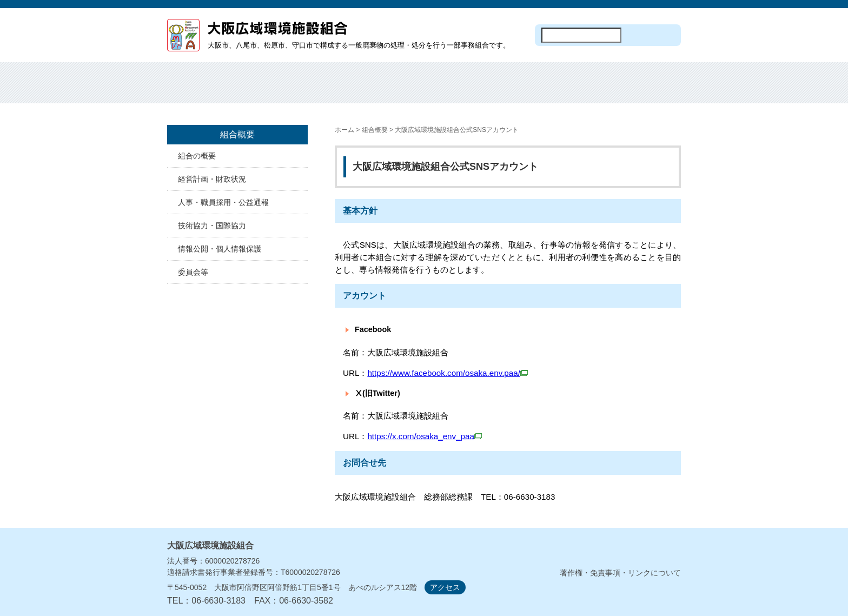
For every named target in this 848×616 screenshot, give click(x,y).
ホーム (199, 89)
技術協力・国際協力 (212, 226)
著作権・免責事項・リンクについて (620, 573)
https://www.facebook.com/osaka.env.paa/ (448, 373)
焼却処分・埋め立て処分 (327, 89)
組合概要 (263, 89)
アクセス (445, 587)
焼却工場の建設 (392, 89)
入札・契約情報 (521, 89)
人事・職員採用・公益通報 (223, 202)
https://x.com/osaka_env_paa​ (421, 436)
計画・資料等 (585, 89)
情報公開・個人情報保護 (220, 249)
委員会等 (193, 272)
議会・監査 (649, 89)
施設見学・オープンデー (456, 89)
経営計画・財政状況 (212, 179)
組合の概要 (197, 156)
